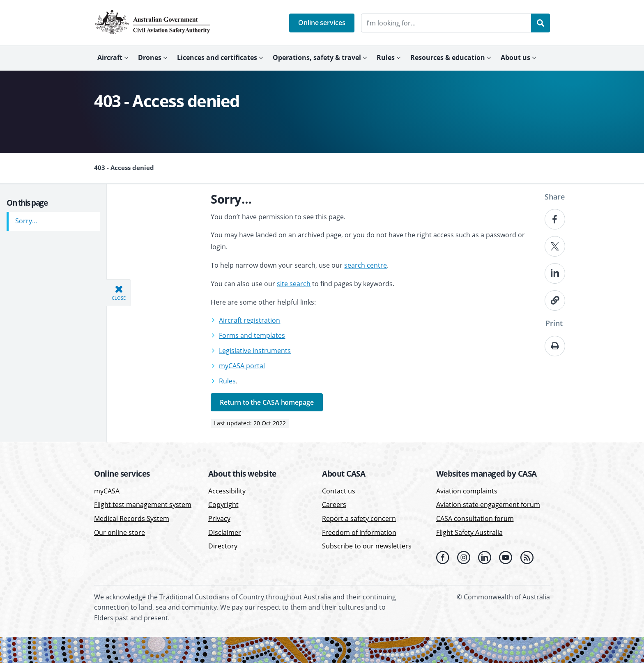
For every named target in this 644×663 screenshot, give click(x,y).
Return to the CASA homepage (267, 402)
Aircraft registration (250, 320)
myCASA (107, 491)
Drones (150, 57)
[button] (322, 23)
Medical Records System (132, 518)
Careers (334, 505)
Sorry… (26, 218)
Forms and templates (252, 335)
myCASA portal (242, 366)
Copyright (223, 505)
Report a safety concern (359, 518)
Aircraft (110, 57)
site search (294, 284)
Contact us (339, 491)
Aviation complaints (467, 491)
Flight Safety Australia (469, 532)
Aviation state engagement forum (488, 505)
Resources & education (448, 57)
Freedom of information (359, 532)
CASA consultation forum (475, 518)
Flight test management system (143, 505)
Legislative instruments (255, 351)
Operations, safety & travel (317, 57)
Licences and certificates (217, 57)
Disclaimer (225, 532)
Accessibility (227, 491)
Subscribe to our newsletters (367, 546)
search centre (366, 265)
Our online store (120, 532)
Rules (386, 57)
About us (515, 57)
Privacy (219, 518)
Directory (223, 546)
